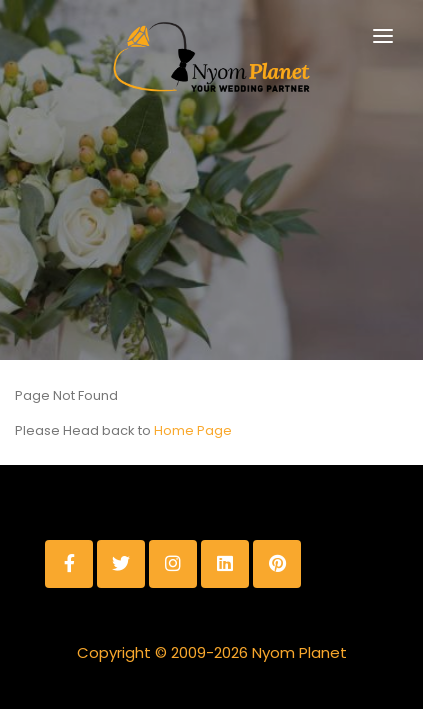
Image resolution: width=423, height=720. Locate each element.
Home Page (193, 430)
